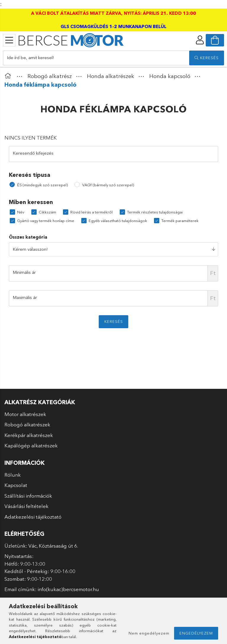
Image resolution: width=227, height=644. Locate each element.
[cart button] (215, 40)
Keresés (114, 321)
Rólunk (13, 475)
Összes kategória (28, 237)
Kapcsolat (16, 485)
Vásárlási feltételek (26, 506)
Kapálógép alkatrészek (31, 445)
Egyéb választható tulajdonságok (118, 221)
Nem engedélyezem (149, 633)
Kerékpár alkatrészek (29, 435)
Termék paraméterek (180, 221)
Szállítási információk (28, 496)
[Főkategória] (9, 76)
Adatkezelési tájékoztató (33, 517)
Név (21, 212)
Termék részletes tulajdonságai (155, 212)
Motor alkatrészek (25, 414)
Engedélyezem (196, 633)
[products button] (9, 40)
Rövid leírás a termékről (91, 212)
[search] (207, 58)
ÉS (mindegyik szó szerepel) (42, 185)
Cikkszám (47, 212)
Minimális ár (24, 272)
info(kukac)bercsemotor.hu (68, 589)
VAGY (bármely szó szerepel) (108, 185)
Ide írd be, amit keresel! (30, 58)
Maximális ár (25, 297)
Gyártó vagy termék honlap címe (46, 221)
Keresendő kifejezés (33, 153)
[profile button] (200, 40)
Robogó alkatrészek (27, 424)
